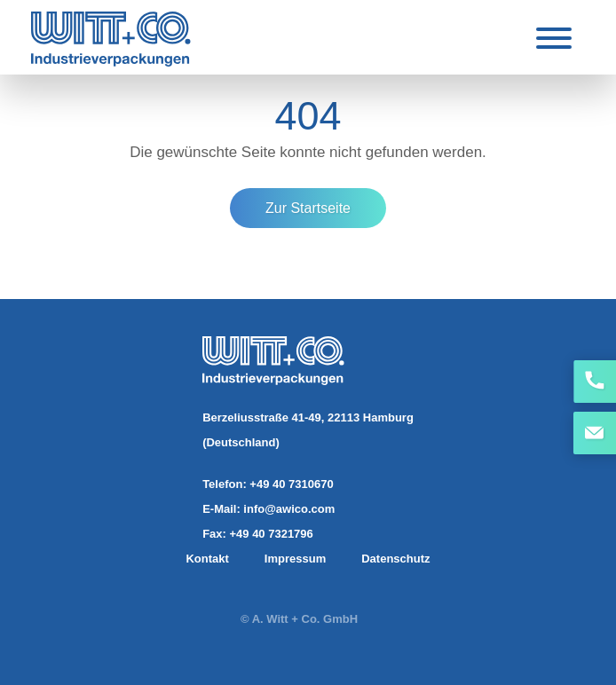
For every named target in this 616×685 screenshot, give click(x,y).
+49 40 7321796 (271, 534)
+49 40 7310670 (291, 484)
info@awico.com (289, 509)
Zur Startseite (308, 208)
